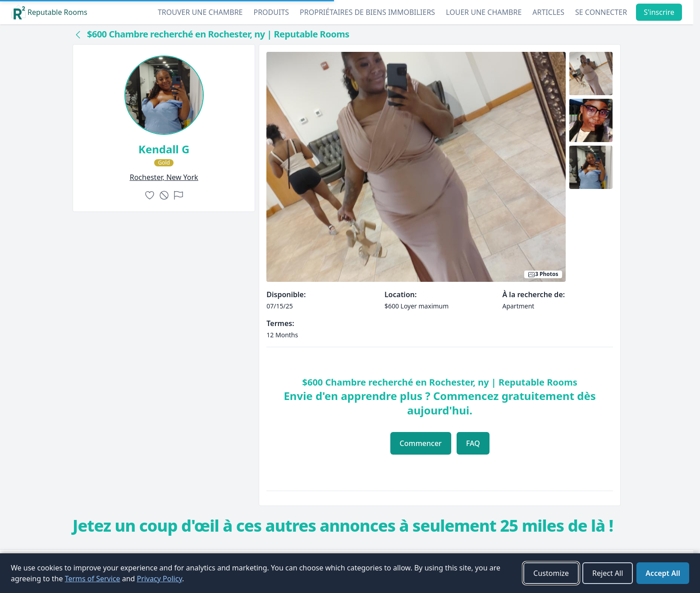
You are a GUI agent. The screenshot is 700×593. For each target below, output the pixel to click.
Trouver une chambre (200, 12)
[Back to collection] (78, 34)
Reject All (608, 573)
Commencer (421, 443)
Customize (551, 573)
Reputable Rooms (49, 12)
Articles (548, 12)
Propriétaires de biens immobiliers (367, 12)
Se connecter (601, 12)
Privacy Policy (160, 579)
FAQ (473, 443)
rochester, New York (164, 177)
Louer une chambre (484, 12)
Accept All (663, 573)
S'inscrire (659, 12)
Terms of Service (93, 579)
